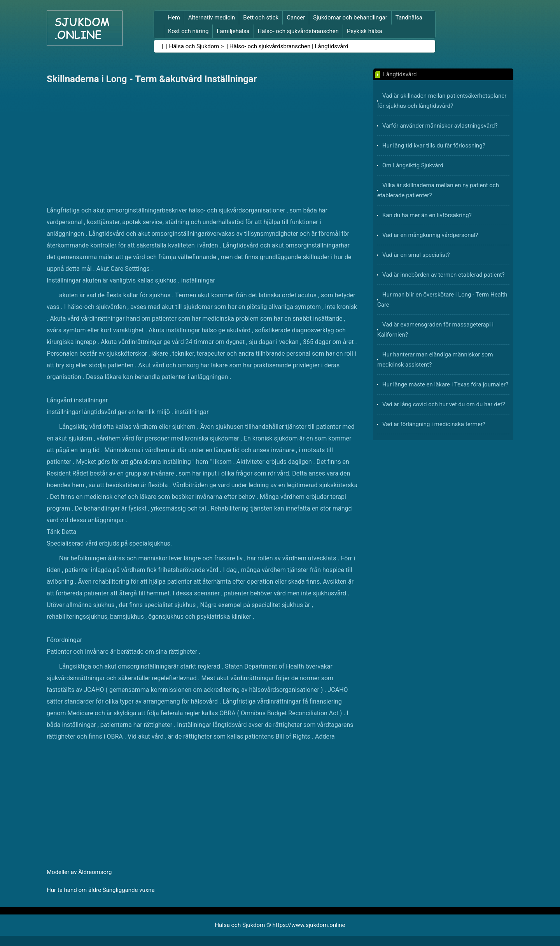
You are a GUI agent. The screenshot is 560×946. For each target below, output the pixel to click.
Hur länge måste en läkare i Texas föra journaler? (445, 384)
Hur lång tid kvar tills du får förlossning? (434, 146)
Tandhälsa (409, 18)
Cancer (296, 18)
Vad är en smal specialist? (416, 255)
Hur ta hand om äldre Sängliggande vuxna (101, 890)
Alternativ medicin (212, 18)
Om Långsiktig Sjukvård (413, 165)
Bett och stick (261, 18)
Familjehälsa (233, 31)
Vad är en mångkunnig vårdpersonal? (430, 235)
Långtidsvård (331, 46)
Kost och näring (188, 31)
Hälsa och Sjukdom (194, 46)
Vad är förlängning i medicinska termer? (434, 424)
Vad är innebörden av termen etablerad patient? (444, 275)
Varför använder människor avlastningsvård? (440, 126)
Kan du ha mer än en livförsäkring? (427, 215)
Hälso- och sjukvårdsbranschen (298, 31)
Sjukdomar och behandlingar (350, 18)
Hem (174, 18)
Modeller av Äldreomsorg (79, 872)
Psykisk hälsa (365, 31)
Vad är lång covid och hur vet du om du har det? (444, 404)
